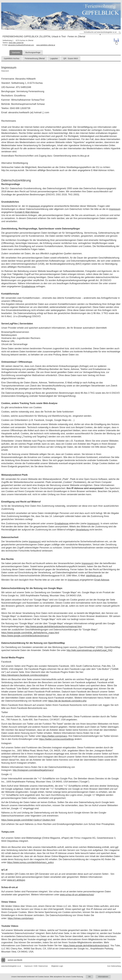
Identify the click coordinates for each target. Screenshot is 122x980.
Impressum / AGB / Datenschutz (36, 966)
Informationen (103, 977)
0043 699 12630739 (16, 43)
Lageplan (54, 58)
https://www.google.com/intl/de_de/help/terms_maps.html (30, 633)
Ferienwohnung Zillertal (35, 58)
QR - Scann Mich (71, 58)
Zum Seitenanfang (114, 966)
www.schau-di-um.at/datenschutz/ (77, 895)
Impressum (35, 206)
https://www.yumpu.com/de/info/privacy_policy (30, 862)
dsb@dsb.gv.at (94, 576)
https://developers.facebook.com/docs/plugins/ (25, 675)
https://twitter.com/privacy (54, 736)
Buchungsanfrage (33, 52)
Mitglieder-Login (57, 966)
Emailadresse (29, 286)
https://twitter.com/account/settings (56, 739)
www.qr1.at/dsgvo (16, 880)
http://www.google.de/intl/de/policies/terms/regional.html (54, 627)
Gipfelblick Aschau (12, 58)
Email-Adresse (102, 580)
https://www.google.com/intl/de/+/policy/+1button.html (28, 820)
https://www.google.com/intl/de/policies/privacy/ (25, 636)
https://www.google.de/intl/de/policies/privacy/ (86, 946)
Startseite (16, 52)
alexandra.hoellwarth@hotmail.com (21, 45)
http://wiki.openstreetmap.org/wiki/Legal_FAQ (89, 650)
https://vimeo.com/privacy (21, 918)
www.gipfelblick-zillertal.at (46, 45)
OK (89, 977)
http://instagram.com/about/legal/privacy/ (33, 770)
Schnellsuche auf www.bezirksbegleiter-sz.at (100, 32)
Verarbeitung (83, 530)
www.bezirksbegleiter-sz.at (11, 966)
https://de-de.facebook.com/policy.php (67, 701)
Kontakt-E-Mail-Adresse (27, 212)
